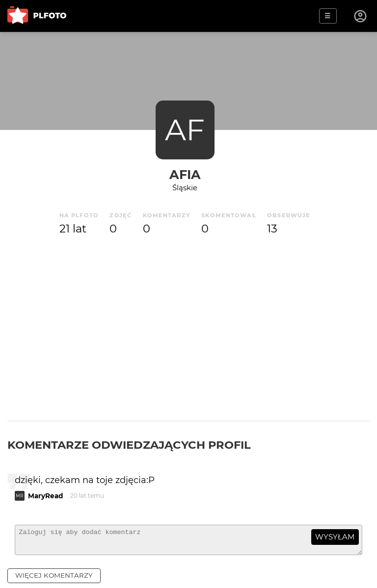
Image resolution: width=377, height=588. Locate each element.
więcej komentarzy (54, 580)
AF (185, 130)
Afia (185, 174)
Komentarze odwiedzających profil (129, 445)
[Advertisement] (188, 325)
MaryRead (45, 496)
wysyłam (335, 537)
